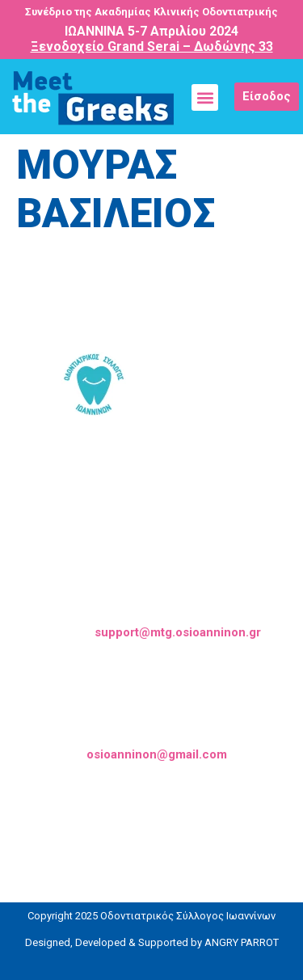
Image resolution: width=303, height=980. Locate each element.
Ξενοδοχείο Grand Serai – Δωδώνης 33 (152, 46)
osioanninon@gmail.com (157, 754)
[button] (205, 97)
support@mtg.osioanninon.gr (178, 632)
